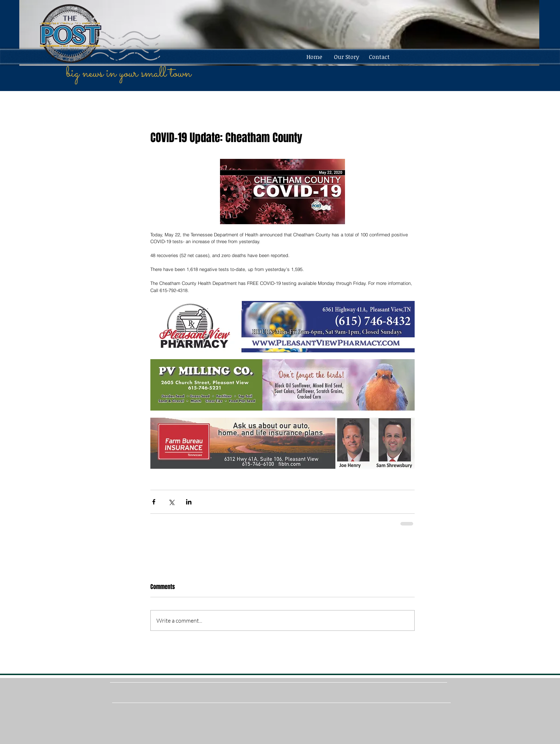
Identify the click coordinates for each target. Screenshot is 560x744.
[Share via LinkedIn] (189, 502)
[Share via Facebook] (154, 502)
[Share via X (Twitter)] (171, 502)
